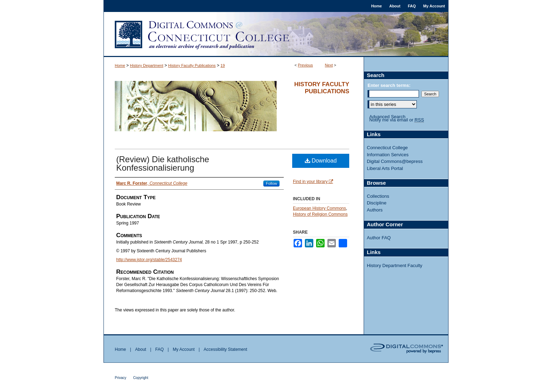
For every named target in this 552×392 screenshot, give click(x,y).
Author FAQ (379, 238)
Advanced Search (387, 117)
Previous (305, 65)
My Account (184, 349)
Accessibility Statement (225, 349)
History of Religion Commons (320, 214)
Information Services (388, 155)
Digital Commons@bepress (395, 161)
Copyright (141, 378)
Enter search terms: (389, 85)
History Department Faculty (395, 265)
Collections (378, 196)
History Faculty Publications (192, 65)
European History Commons (319, 208)
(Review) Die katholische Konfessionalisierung (163, 163)
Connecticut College (387, 148)
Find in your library (313, 182)
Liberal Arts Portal (385, 168)
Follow (271, 183)
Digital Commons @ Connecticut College (276, 34)
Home (120, 65)
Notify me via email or (397, 120)
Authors (375, 210)
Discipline (377, 203)
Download (321, 161)
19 (222, 65)
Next (329, 65)
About (141, 349)
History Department (147, 65)
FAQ (159, 349)
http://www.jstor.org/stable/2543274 (149, 260)
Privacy (121, 378)
